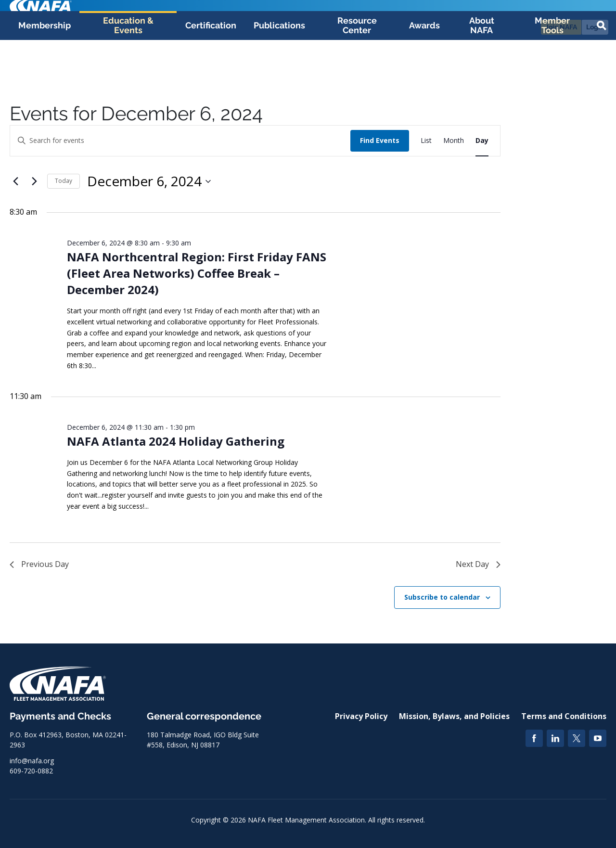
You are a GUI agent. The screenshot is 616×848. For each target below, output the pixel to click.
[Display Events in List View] (426, 141)
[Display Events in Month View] (454, 141)
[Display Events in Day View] (482, 141)
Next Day (478, 564)
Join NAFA (561, 27)
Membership (45, 68)
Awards (424, 68)
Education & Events (128, 68)
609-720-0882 (31, 771)
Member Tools (552, 68)
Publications (279, 68)
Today (64, 181)
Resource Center (357, 68)
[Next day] (34, 181)
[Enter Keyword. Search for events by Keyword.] (180, 141)
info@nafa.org (32, 761)
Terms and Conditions (564, 716)
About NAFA (482, 68)
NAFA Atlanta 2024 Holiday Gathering (176, 441)
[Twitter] (577, 738)
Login (595, 27)
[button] (602, 68)
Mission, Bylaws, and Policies (454, 716)
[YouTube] (598, 738)
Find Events (380, 140)
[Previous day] (15, 181)
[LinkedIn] (555, 738)
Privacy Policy (361, 716)
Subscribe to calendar (442, 597)
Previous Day (39, 564)
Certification (211, 68)
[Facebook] (534, 738)
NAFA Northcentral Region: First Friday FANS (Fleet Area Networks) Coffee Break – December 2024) (197, 273)
